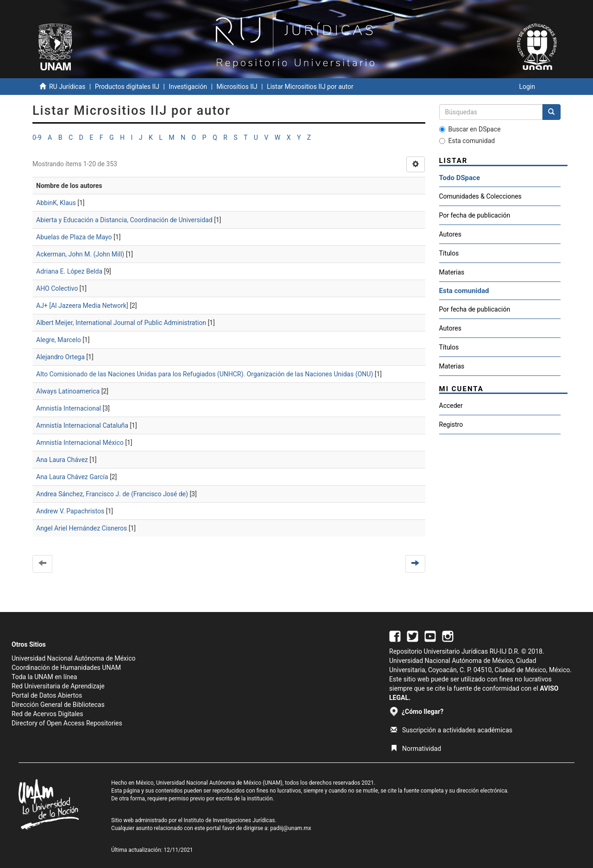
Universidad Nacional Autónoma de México (74, 658)
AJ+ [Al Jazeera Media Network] (82, 306)
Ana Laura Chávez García (72, 477)
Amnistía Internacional (69, 408)
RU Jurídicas (67, 87)
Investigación (188, 87)
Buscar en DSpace (470, 129)
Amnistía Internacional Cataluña (82, 425)
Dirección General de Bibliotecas (58, 705)
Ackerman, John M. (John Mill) (80, 254)
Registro (451, 425)
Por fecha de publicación (475, 215)
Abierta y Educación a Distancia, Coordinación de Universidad (124, 220)
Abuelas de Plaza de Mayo (74, 237)
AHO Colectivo (57, 288)
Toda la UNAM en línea (44, 677)
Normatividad (416, 749)
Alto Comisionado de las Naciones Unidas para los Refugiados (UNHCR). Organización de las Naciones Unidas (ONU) (205, 374)
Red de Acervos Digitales (47, 714)
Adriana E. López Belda (69, 271)
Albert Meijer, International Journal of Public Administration (121, 323)
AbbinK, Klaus (56, 203)
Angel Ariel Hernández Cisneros (82, 528)
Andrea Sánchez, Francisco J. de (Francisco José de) (112, 494)
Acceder (451, 406)
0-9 (37, 137)
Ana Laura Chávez (62, 460)
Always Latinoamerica (68, 391)
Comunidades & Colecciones (480, 196)
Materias (452, 272)
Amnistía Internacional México (80, 443)
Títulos (449, 253)
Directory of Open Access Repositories (67, 723)
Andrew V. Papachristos (70, 511)
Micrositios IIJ (237, 87)
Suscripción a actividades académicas (451, 730)
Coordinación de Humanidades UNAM (66, 668)
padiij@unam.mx (291, 828)
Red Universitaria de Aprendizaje (58, 686)
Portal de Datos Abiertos (47, 695)
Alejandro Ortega (60, 357)
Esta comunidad (467, 141)
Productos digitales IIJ (127, 87)
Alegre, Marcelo (59, 340)
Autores (450, 234)
